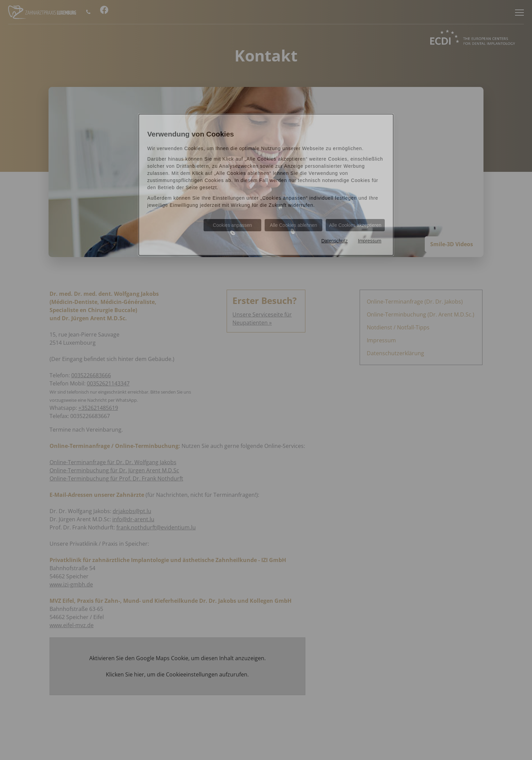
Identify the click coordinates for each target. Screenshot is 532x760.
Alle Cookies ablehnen (293, 225)
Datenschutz (335, 241)
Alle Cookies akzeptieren (355, 225)
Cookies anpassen (232, 225)
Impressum (370, 241)
